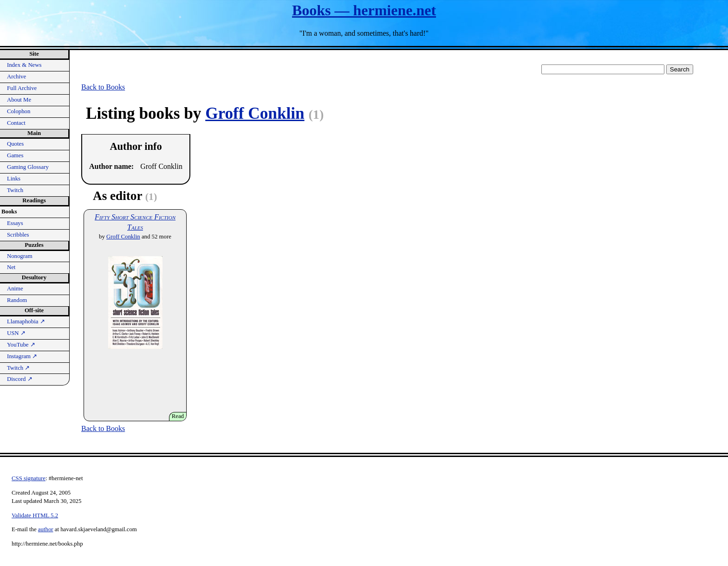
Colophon (19, 111)
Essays (15, 223)
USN (16, 333)
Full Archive (22, 88)
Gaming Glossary (28, 167)
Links (14, 179)
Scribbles (18, 235)
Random (17, 300)
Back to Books (103, 87)
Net (11, 267)
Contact (16, 123)
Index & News (24, 65)
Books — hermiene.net (364, 10)
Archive (16, 77)
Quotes (15, 144)
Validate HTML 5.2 (35, 515)
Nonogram (20, 256)
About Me (19, 100)
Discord (20, 379)
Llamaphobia (26, 322)
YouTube (21, 345)
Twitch (15, 190)
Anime (15, 289)
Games (15, 155)
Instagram (22, 356)
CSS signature (29, 478)
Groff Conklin (255, 113)
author (46, 529)
